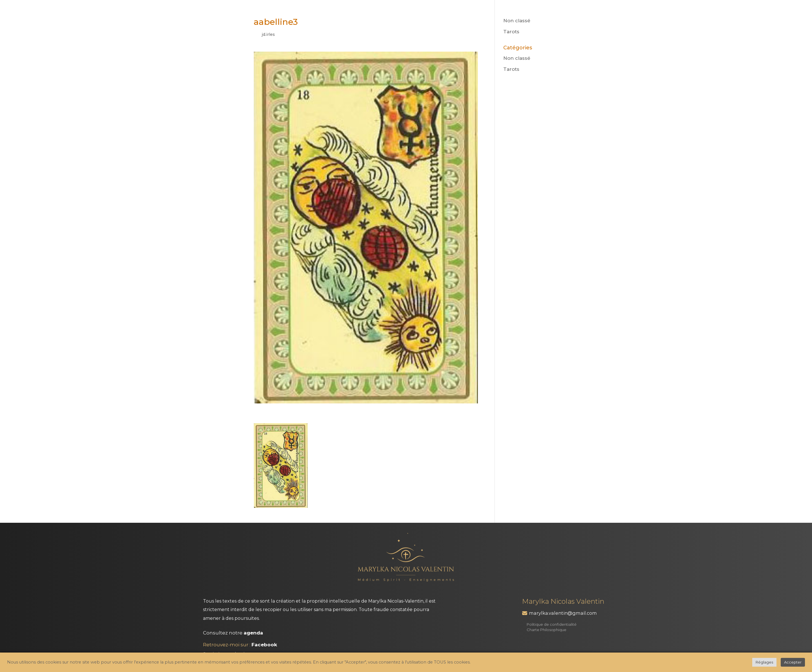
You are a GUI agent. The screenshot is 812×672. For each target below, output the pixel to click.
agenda (253, 633)
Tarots (511, 32)
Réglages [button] (764, 662)
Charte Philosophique (547, 630)
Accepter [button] (793, 662)
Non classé (517, 21)
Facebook (264, 645)
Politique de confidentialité (552, 624)
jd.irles (268, 34)
